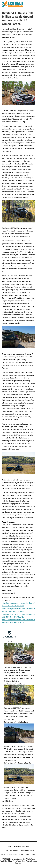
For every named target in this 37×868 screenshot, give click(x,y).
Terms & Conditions (27, 850)
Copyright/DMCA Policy (9, 854)
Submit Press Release (11, 850)
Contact (34, 854)
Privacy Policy (24, 854)
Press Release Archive (22, 846)
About (10, 846)
